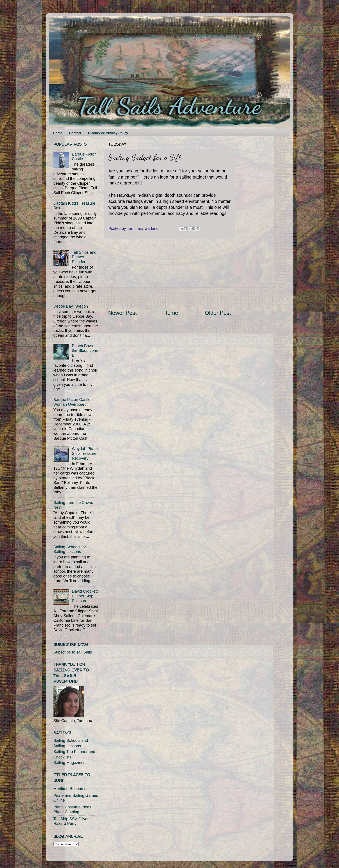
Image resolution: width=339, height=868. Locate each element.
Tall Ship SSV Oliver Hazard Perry (71, 821)
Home (58, 133)
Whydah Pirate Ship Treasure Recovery (85, 453)
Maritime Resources (71, 789)
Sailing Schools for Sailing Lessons (70, 549)
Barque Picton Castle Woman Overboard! (72, 402)
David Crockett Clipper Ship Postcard (85, 596)
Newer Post (122, 313)
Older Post (218, 313)
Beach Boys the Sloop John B (85, 351)
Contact (75, 133)
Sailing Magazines (69, 763)
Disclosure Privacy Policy (108, 133)
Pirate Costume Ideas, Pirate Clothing (73, 810)
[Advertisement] (170, 274)
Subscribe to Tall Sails (73, 652)
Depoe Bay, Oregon (71, 306)
